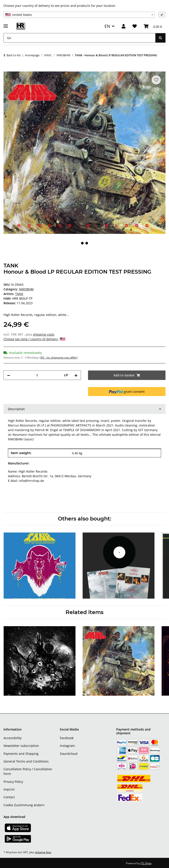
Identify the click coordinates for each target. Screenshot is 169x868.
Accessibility (13, 738)
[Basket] (153, 26)
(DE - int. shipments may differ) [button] (59, 358)
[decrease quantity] (9, 375)
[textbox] (79, 15)
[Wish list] (135, 26)
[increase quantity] (76, 375)
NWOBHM (26, 289)
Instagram (67, 746)
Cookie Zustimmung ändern (24, 805)
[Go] (80, 38)
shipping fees (43, 852)
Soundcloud (69, 754)
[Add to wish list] (156, 80)
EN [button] (107, 26)
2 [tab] (87, 243)
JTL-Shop (146, 863)
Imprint (9, 789)
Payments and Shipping (21, 754)
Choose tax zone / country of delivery (34, 339)
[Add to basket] (7, 69)
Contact (9, 797)
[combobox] (79, 15)
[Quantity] (37, 375)
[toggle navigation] (6, 24)
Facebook (67, 738)
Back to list (14, 55)
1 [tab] (82, 243)
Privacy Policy (13, 782)
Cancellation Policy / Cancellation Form (28, 771)
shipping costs (44, 334)
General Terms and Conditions (26, 761)
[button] (124, 26)
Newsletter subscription (21, 746)
